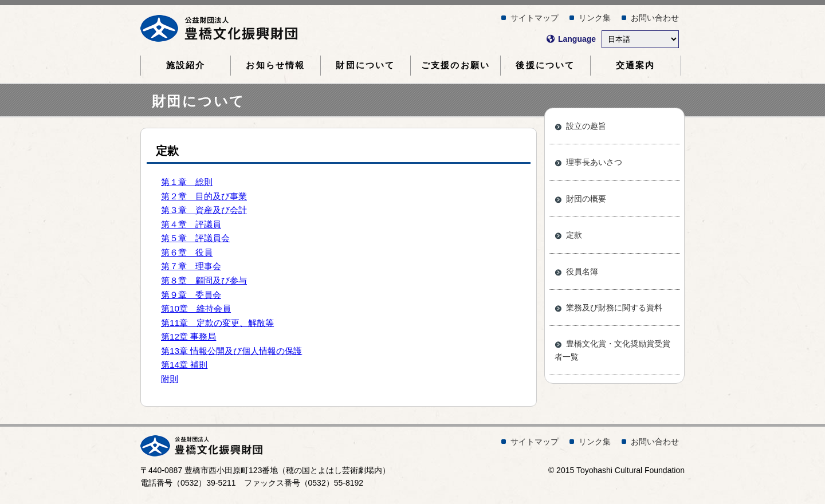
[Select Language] (640, 39)
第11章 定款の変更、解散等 (217, 323)
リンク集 (595, 18)
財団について (365, 65)
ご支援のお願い (455, 65)
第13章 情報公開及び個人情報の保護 (231, 351)
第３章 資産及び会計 (204, 210)
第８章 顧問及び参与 (204, 280)
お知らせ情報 (275, 65)
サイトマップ (535, 18)
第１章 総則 (187, 182)
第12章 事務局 (188, 336)
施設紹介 (186, 65)
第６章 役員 (187, 252)
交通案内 (636, 65)
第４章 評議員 (191, 224)
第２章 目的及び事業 (204, 196)
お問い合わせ (655, 18)
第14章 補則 (184, 365)
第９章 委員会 (191, 295)
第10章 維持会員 (196, 308)
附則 (170, 379)
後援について (545, 65)
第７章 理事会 (191, 266)
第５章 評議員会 (195, 238)
